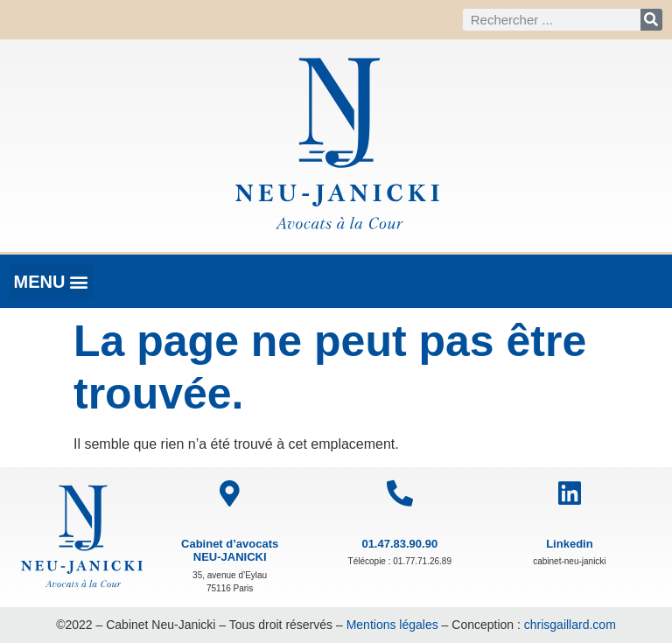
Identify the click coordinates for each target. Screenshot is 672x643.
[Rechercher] (651, 20)
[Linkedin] (570, 493)
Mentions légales (392, 625)
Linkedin (569, 544)
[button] (51, 281)
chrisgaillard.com (570, 625)
